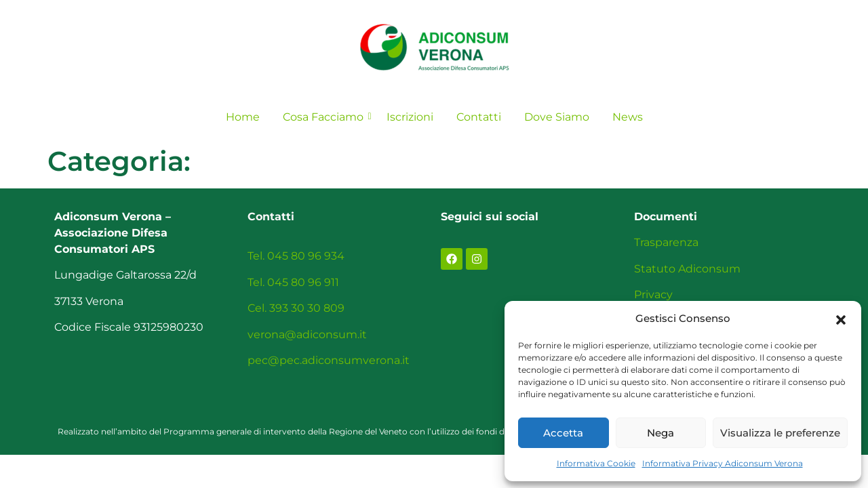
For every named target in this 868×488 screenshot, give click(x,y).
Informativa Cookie (596, 463)
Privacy (653, 294)
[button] (841, 319)
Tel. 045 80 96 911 (293, 282)
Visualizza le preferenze (780, 433)
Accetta (563, 433)
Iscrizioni (410, 117)
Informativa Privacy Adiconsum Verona (723, 463)
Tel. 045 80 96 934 (296, 256)
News (628, 117)
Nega (660, 433)
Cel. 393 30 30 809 (296, 308)
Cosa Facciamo (325, 117)
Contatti (479, 117)
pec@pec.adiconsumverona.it (329, 360)
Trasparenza (666, 242)
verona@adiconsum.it (307, 334)
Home (243, 117)
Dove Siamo (557, 117)
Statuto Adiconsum (687, 269)
